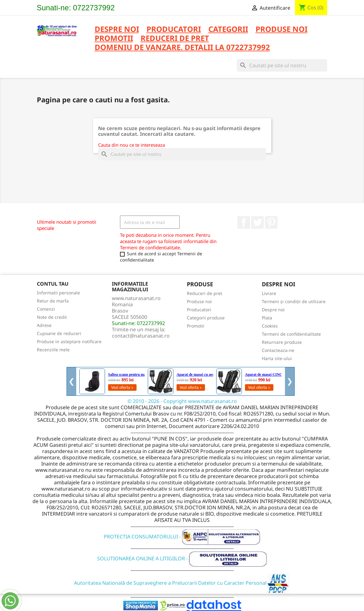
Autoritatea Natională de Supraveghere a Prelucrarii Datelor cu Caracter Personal (182, 583)
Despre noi (117, 30)
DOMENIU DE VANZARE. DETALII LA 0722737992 (182, 48)
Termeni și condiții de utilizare (294, 301)
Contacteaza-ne (278, 350)
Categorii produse (206, 318)
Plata (267, 318)
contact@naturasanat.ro (141, 336)
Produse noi (199, 301)
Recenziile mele (53, 350)
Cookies (270, 326)
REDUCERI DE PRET (175, 39)
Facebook (244, 222)
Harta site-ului (277, 358)
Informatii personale (58, 293)
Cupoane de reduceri (59, 333)
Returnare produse (282, 342)
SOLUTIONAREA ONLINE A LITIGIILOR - (182, 558)
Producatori (199, 310)
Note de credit (52, 317)
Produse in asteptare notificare (69, 341)
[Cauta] (282, 65)
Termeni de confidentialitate (291, 334)
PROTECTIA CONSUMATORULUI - (182, 537)
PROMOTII (114, 39)
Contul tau (53, 284)
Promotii (196, 326)
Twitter (257, 222)
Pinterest (271, 222)
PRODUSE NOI (282, 30)
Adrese (44, 325)
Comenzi (46, 309)
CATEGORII (228, 30)
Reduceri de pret (204, 293)
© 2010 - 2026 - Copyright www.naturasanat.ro (182, 401)
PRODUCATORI (174, 30)
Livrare (269, 293)
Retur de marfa (53, 301)
